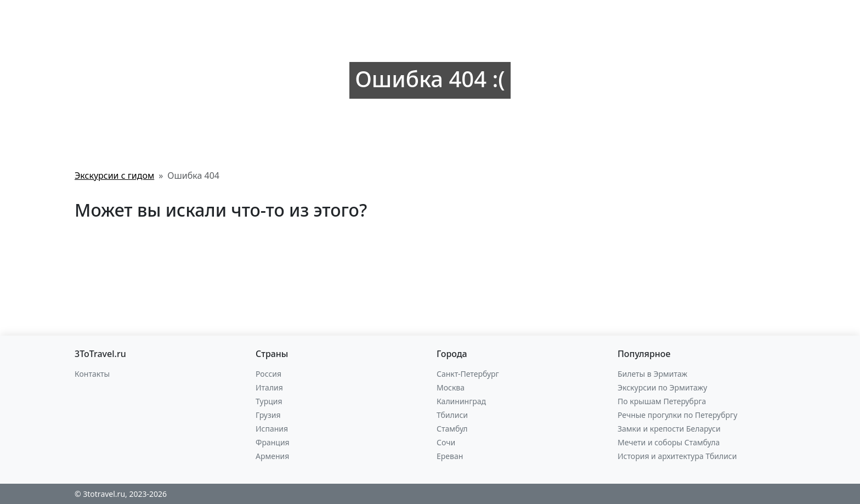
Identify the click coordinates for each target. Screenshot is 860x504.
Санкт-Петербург (468, 374)
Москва (451, 387)
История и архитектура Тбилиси (677, 456)
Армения (272, 456)
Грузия (268, 415)
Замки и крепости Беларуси (669, 429)
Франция (273, 442)
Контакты (92, 374)
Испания (272, 429)
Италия (269, 387)
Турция (269, 401)
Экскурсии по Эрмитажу (662, 387)
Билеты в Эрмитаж (652, 374)
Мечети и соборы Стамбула (669, 442)
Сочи (446, 442)
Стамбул (452, 429)
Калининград (461, 401)
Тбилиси (452, 415)
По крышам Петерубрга (662, 401)
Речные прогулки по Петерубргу (677, 415)
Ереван (450, 456)
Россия (268, 374)
